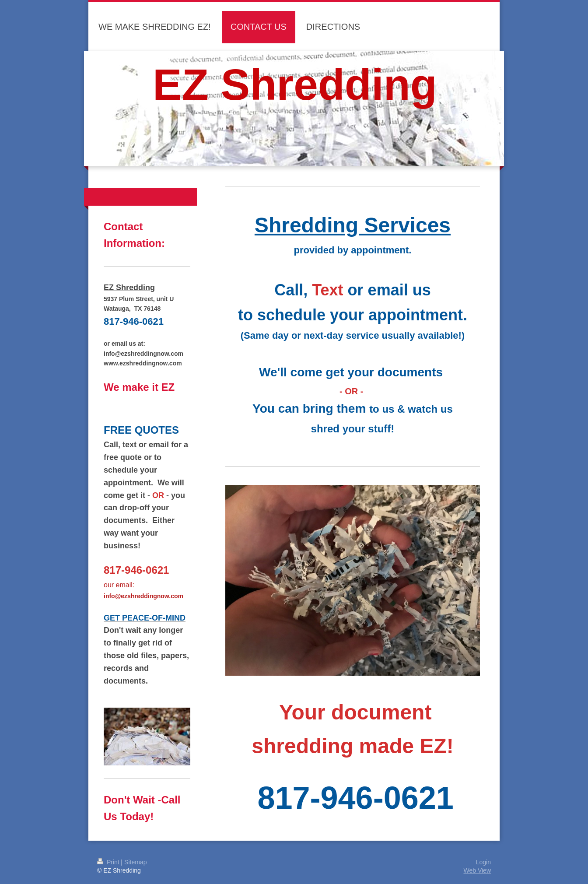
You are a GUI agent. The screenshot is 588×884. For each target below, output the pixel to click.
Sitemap (135, 862)
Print (109, 862)
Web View (477, 870)
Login (483, 862)
